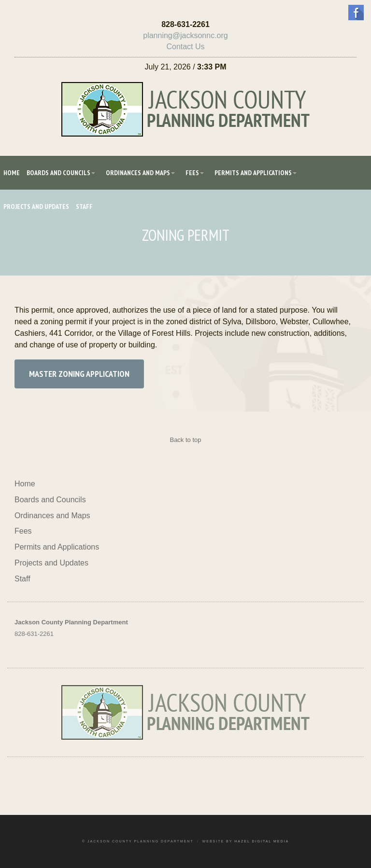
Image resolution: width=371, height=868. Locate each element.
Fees (192, 173)
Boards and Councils (58, 173)
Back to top (185, 440)
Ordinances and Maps (138, 173)
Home (12, 173)
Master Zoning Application (79, 374)
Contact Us (185, 47)
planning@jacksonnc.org (185, 35)
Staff (84, 207)
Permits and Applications (253, 173)
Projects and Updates (36, 207)
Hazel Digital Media (262, 841)
